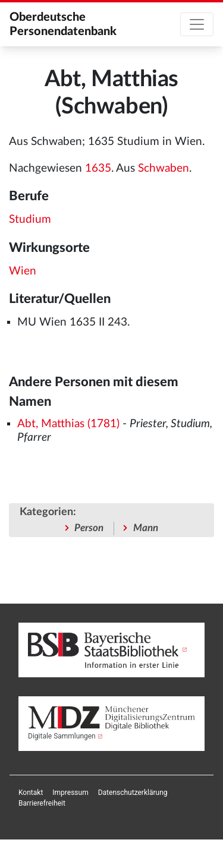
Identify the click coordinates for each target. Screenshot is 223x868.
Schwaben (164, 168)
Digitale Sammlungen (62, 736)
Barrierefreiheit (42, 803)
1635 (98, 168)
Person (89, 528)
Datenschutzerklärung (133, 793)
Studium (30, 220)
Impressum (70, 793)
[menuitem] (31, 793)
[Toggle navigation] (197, 24)
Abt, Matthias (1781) (68, 424)
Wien (23, 271)
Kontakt (31, 793)
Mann (146, 528)
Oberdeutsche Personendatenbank (63, 24)
